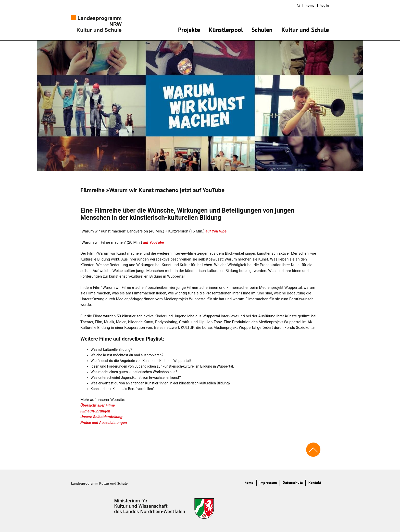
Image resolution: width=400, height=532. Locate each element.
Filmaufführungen (95, 411)
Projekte (189, 31)
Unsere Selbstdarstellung (101, 417)
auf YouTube (216, 231)
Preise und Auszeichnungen (104, 423)
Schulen (262, 31)
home (310, 5)
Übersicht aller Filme (98, 405)
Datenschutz (293, 483)
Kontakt (315, 483)
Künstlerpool (226, 31)
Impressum (268, 483)
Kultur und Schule (305, 31)
